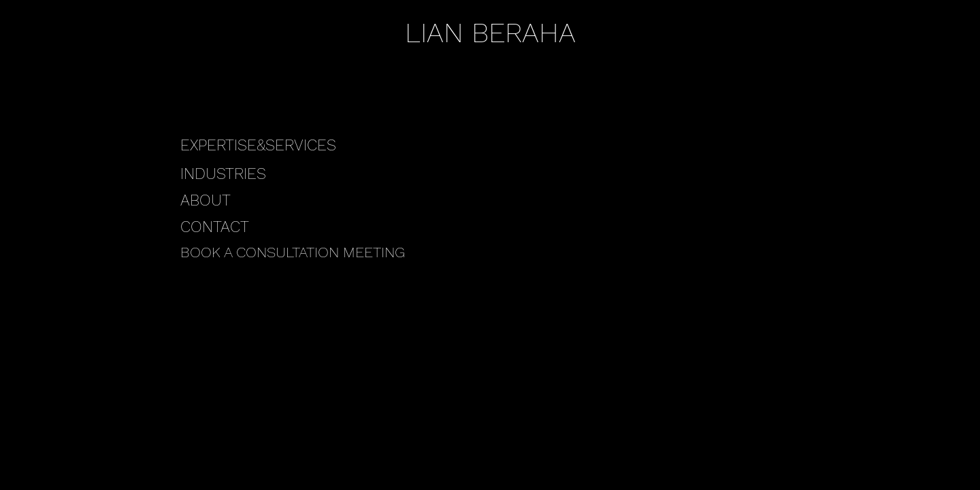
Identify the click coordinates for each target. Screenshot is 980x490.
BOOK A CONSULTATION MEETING (293, 252)
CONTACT (215, 227)
